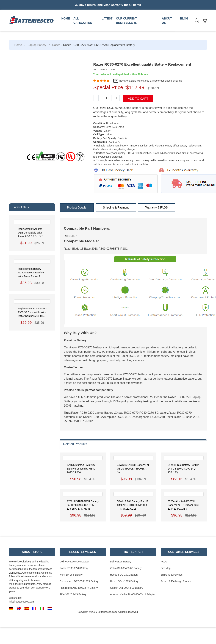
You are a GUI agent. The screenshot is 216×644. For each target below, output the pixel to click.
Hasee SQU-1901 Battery (124, 575)
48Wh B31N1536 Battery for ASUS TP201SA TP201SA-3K (133, 469)
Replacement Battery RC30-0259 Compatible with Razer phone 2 (31, 273)
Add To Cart (138, 99)
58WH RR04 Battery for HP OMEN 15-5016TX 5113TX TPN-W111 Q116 (133, 505)
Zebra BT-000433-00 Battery (126, 568)
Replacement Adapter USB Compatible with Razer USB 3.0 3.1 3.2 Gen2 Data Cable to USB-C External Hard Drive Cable (30, 233)
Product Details (77, 208)
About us (167, 21)
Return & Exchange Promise (176, 581)
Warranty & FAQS (157, 208)
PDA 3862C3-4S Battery (73, 594)
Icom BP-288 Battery (71, 575)
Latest (107, 19)
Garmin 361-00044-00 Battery (127, 588)
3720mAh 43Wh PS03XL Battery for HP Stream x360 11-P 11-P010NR (184, 505)
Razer (56, 45)
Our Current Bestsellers (126, 21)
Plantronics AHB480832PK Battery (79, 588)
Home (66, 19)
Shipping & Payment (116, 208)
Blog (184, 19)
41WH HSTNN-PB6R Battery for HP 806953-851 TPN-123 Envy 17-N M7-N (83, 505)
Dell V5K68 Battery (121, 562)
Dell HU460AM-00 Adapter (74, 562)
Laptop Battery (37, 45)
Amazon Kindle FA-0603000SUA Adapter (133, 594)
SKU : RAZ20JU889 (104, 70)
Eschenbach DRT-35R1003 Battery (79, 581)
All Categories (83, 21)
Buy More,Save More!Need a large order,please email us (147, 81)
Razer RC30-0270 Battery (74, 568)
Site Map (166, 568)
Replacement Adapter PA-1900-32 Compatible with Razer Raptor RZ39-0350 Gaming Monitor (32, 313)
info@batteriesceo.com (22, 602)
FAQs (164, 562)
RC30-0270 (71, 236)
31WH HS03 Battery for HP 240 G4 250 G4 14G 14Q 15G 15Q (183, 469)
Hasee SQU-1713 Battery (124, 581)
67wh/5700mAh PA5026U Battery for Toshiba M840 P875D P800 (81, 469)
